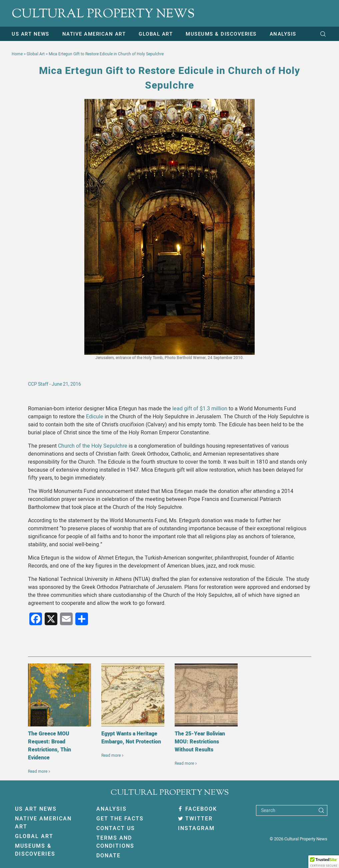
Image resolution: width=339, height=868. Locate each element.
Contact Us (116, 828)
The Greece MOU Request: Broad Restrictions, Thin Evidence (49, 746)
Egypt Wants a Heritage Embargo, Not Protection (131, 738)
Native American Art (94, 34)
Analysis (283, 34)
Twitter (195, 819)
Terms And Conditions (115, 842)
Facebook (197, 809)
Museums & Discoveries (221, 34)
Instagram (196, 828)
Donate (108, 856)
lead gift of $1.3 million (200, 409)
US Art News (30, 34)
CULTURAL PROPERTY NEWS (103, 14)
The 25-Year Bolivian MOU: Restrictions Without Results (200, 742)
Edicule (95, 417)
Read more (38, 771)
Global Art (156, 34)
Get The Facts (120, 819)
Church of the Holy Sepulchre (93, 446)
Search (268, 811)
